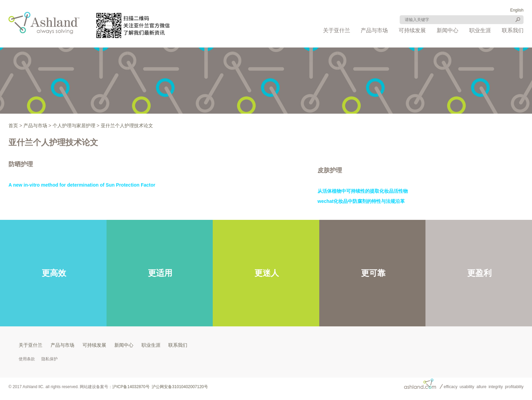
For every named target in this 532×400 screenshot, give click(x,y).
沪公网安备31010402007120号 (180, 387)
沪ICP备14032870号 (131, 387)
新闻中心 (448, 30)
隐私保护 (50, 359)
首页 (13, 126)
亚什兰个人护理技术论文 (127, 126)
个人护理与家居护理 (74, 126)
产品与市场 (374, 30)
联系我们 (513, 30)
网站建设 (88, 387)
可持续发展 (412, 30)
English (517, 10)
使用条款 (27, 359)
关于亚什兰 (337, 30)
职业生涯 (480, 30)
